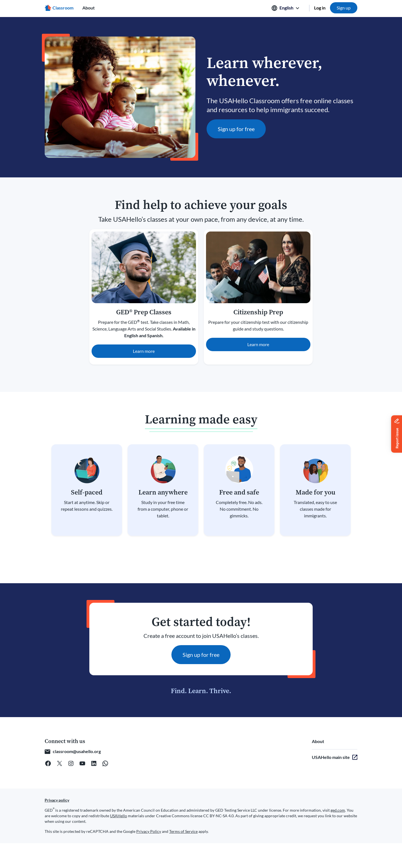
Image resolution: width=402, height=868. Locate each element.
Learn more (144, 351)
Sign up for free (236, 129)
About (88, 8)
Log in (320, 8)
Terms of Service (183, 831)
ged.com (338, 810)
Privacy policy (57, 800)
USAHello (119, 816)
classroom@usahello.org (77, 751)
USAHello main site (331, 757)
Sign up (344, 8)
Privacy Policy (149, 831)
